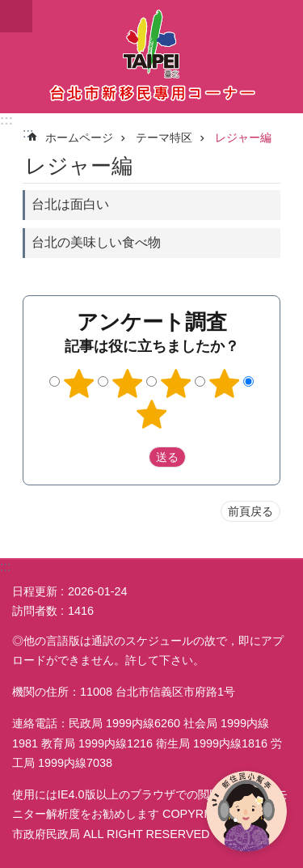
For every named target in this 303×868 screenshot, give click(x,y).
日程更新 (35, 591)
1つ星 (79, 383)
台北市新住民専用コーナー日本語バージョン (151, 57)
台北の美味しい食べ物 (96, 242)
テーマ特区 (164, 138)
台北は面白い (70, 204)
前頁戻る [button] (250, 511)
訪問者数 (35, 611)
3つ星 (175, 383)
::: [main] (28, 133)
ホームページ (79, 138)
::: (6, 120)
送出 (133, 457)
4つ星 (224, 383)
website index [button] (16, 16)
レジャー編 (243, 138)
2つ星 (128, 383)
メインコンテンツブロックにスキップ (8, 8)
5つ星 (152, 414)
